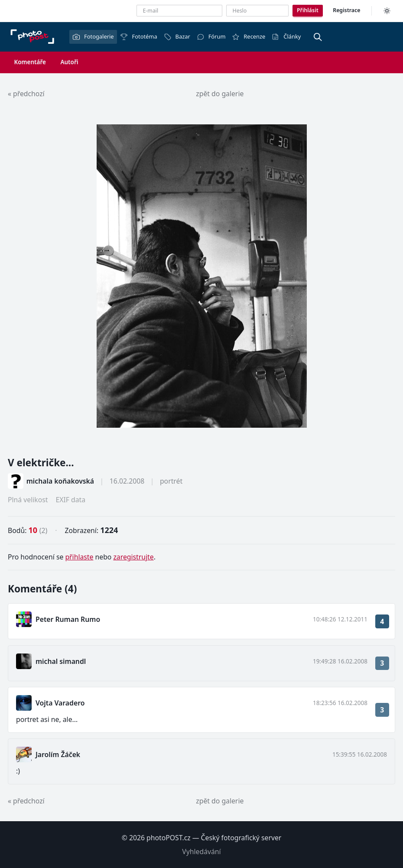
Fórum (211, 37)
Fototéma (138, 37)
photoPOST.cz (169, 838)
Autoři (69, 62)
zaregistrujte (133, 557)
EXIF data (70, 500)
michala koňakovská (60, 481)
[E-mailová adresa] (179, 11)
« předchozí (26, 94)
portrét (171, 481)
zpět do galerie (220, 94)
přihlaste (79, 557)
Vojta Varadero (60, 703)
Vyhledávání (201, 852)
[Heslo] (257, 11)
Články (286, 37)
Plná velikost (28, 500)
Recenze (249, 37)
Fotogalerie (93, 37)
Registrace (346, 10)
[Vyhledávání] (318, 37)
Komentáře (30, 62)
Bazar (177, 37)
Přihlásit (308, 10)
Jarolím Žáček (58, 754)
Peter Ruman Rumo (68, 619)
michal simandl (61, 661)
